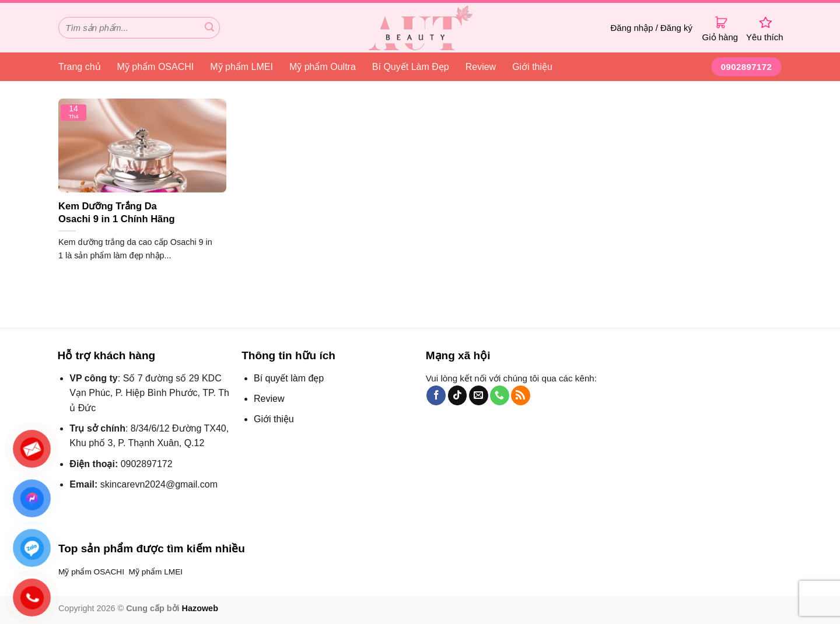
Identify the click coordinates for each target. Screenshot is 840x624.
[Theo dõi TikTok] (458, 395)
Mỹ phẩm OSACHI (156, 67)
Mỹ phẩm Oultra (323, 67)
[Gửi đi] (209, 28)
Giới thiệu (532, 67)
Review (481, 67)
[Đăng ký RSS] (521, 395)
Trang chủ (80, 67)
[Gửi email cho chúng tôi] (479, 395)
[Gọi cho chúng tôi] (500, 395)
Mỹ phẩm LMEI (242, 67)
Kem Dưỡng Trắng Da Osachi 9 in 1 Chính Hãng (117, 213)
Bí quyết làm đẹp (289, 378)
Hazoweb (200, 608)
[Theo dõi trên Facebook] (436, 395)
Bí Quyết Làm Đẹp (411, 67)
